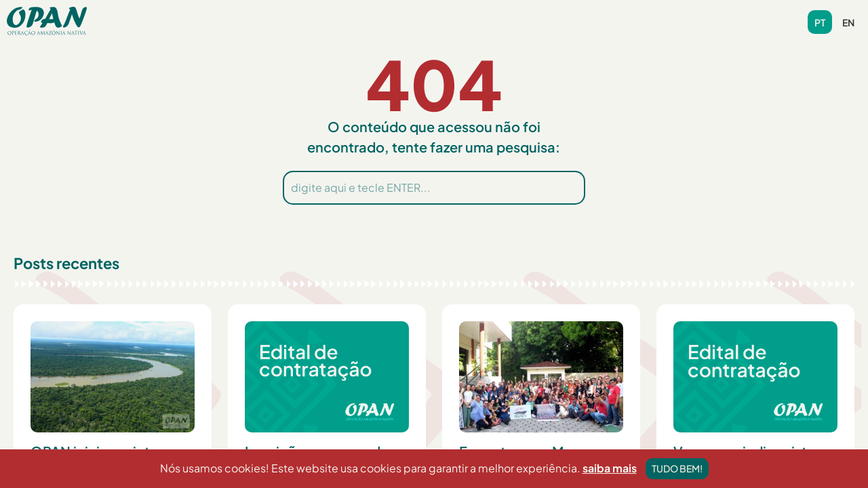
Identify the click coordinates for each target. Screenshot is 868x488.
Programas (287, 21)
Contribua (637, 21)
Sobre (211, 21)
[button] (211, 21)
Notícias (363, 21)
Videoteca (503, 21)
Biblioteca (431, 21)
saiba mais (610, 479)
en (848, 22)
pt (820, 22)
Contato (570, 21)
